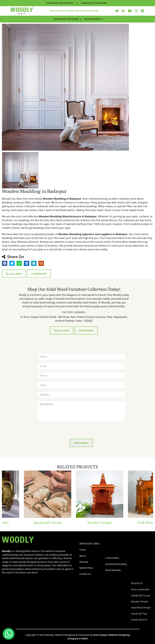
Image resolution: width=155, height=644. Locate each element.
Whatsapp (39, 274)
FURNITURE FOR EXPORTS (60, 3)
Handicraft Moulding (66, 19)
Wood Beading (92, 19)
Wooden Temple (130, 523)
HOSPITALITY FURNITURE (94, 3)
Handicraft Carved (77, 523)
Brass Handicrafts (25, 523)
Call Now (14, 274)
